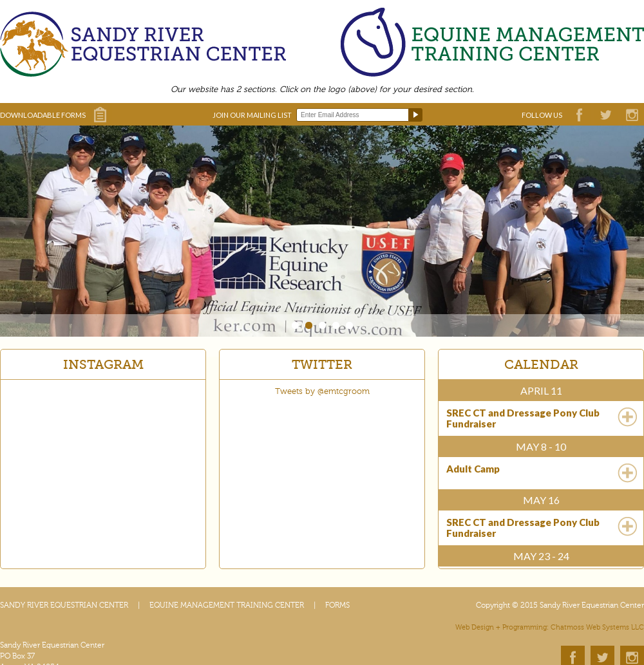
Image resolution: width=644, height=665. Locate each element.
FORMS (337, 605)
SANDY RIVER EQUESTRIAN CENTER (64, 605)
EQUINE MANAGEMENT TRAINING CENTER (227, 605)
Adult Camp (473, 469)
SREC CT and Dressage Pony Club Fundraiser (523, 418)
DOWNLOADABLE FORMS (43, 115)
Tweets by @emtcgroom (322, 391)
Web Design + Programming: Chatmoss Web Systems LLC (550, 627)
